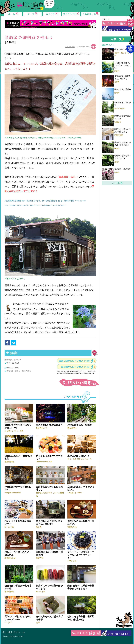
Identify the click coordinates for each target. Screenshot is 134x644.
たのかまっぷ (91, 14)
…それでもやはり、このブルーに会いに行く (123, 65)
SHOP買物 (70, 47)
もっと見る (116, 183)
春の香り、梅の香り (123, 169)
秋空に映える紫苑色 (123, 89)
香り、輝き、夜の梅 (123, 49)
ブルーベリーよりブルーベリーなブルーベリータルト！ (81, 555)
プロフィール (19, 632)
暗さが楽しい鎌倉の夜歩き (49, 425)
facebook (7, 343)
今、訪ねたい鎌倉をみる (79, 383)
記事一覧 (116, 39)
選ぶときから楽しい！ (79, 456)
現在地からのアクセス (76, 367)
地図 (95, 353)
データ (94, 46)
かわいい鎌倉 (117, 23)
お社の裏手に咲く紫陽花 (80, 425)
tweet (13, 343)
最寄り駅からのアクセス (75, 361)
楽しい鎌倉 (8, 632)
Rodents (124, 620)
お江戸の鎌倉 (117, 29)
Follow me (130, 17)
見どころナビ (71, 14)
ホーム (13, 14)
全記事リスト (108, 45)
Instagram (130, 42)
